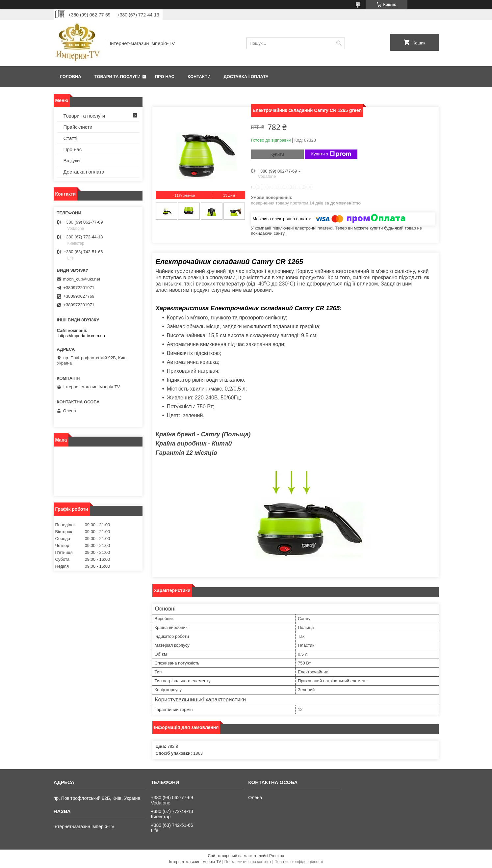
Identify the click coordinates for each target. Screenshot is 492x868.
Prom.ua (277, 856)
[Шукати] (339, 43)
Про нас (165, 77)
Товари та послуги (117, 77)
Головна (71, 77)
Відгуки (72, 161)
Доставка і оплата (246, 77)
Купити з (331, 154)
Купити (277, 154)
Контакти (199, 77)
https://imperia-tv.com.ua (82, 336)
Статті (71, 138)
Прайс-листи (78, 127)
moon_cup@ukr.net (82, 279)
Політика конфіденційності (299, 862)
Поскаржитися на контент (248, 862)
